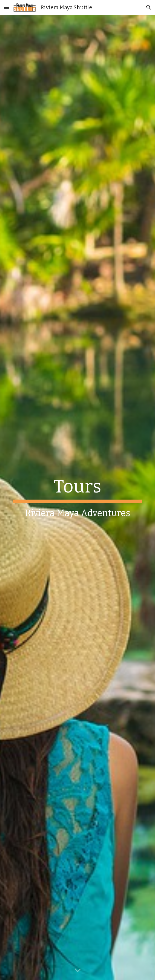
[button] (6, 7)
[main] (77, 497)
